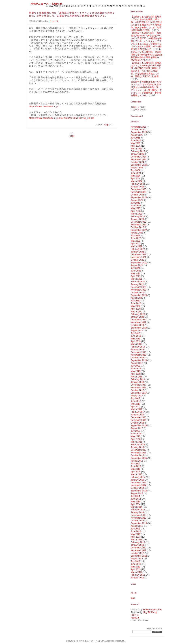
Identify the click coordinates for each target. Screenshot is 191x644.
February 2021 (138, 282)
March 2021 (137, 279)
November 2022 (139, 225)
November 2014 (139, 485)
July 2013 (135, 529)
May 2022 (136, 241)
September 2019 (139, 328)
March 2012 (137, 572)
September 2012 (139, 556)
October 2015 (137, 455)
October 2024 (137, 162)
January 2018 (137, 382)
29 (135, 6)
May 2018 (136, 371)
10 (78, 6)
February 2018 (138, 379)
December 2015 (139, 450)
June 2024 (136, 173)
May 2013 (136, 534)
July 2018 (135, 366)
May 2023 (136, 208)
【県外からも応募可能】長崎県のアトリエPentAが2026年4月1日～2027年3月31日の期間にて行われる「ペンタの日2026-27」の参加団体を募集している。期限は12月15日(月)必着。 (146, 70)
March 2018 (137, 377)
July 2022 (135, 235)
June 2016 (136, 434)
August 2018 (137, 363)
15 (93, 6)
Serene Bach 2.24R (152, 610)
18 (102, 6)
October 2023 (137, 195)
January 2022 (137, 252)
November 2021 (139, 257)
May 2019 (136, 339)
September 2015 (139, 458)
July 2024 (135, 170)
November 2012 (139, 550)
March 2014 (137, 507)
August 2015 (137, 461)
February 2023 (138, 216)
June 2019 (136, 336)
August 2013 (137, 526)
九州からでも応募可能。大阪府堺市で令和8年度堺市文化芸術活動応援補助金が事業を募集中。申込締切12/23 (147, 56)
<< (47, 6)
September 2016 (139, 426)
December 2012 (139, 548)
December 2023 (139, 189)
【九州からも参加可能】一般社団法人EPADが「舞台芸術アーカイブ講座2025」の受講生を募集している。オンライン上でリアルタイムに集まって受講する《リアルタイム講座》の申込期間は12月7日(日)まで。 (146, 41)
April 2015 (136, 472)
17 (99, 6)
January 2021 (137, 284)
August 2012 (137, 559)
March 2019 (137, 344)
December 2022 (139, 222)
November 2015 (139, 453)
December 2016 (139, 417)
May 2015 (136, 469)
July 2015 (135, 464)
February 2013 (138, 542)
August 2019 (137, 331)
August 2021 (137, 265)
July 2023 (135, 203)
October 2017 (137, 390)
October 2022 (137, 227)
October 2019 (137, 325)
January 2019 (137, 350)
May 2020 (136, 306)
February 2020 (138, 314)
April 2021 (136, 276)
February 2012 (138, 575)
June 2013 (136, 531)
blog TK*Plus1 (150, 612)
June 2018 (136, 369)
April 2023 (136, 211)
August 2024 (137, 168)
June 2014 (136, 499)
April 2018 (136, 374)
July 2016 (135, 431)
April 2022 (136, 244)
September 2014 (139, 491)
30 (138, 6)
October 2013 (137, 521)
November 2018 (139, 355)
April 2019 (136, 341)
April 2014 (136, 504)
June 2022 (136, 238)
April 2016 (136, 439)
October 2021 (137, 260)
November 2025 (139, 127)
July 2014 (135, 496)
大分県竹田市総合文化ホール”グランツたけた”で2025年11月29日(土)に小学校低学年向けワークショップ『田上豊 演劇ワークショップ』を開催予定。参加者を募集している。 (146, 89)
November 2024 (139, 159)
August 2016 (137, 428)
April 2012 (136, 569)
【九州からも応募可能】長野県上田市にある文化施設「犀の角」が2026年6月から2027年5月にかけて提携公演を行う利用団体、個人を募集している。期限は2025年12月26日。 (147, 23)
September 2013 (139, 523)
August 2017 (137, 396)
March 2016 (137, 442)
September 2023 (139, 197)
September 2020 (139, 295)
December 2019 (139, 320)
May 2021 (136, 273)
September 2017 (139, 393)
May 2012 (136, 567)
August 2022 (137, 233)
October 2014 (137, 488)
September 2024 (139, 165)
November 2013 (139, 518)
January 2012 (137, 578)
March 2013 (137, 540)
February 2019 (138, 347)
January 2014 (137, 512)
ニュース (54, 21)
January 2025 (137, 154)
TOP (72, 136)
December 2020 (139, 287)
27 (129, 6)
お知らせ (135, 107)
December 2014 (139, 483)
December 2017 (139, 385)
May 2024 (136, 176)
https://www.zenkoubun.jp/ (44, 106)
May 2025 (136, 143)
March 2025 (137, 149)
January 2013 (137, 545)
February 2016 (138, 445)
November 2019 (139, 322)
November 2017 (139, 388)
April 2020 (136, 309)
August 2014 (137, 493)
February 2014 (138, 510)
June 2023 (136, 206)
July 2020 (135, 301)
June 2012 (136, 564)
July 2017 (135, 398)
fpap (106, 125)
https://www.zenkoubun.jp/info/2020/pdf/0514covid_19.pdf (62, 118)
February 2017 (138, 412)
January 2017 (137, 415)
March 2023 (137, 214)
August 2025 (137, 135)
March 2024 (137, 181)
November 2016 (139, 420)
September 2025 (139, 132)
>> (144, 6)
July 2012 (135, 561)
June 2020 (136, 303)
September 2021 (139, 263)
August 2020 (137, 298)
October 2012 (137, 553)
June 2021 (136, 271)
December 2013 (139, 515)
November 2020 (139, 290)
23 (117, 6)
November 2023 (139, 192)
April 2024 (136, 178)
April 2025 (136, 146)
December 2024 (139, 157)
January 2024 (137, 187)
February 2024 (138, 184)
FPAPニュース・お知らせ (47, 4)
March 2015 (137, 474)
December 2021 (139, 254)
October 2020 (137, 292)
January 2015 (137, 480)
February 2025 (138, 151)
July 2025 (135, 138)
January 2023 (137, 219)
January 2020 (137, 317)
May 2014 (136, 502)
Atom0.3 (135, 618)
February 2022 (138, 249)
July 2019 (135, 333)
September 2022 (139, 230)
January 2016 (137, 447)
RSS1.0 (135, 615)
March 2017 (137, 409)
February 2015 (138, 477)
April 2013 (136, 537)
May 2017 (136, 404)
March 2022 (137, 246)
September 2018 (139, 360)
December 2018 (139, 352)
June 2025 (136, 140)
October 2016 (137, 423)
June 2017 (136, 401)
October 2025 (137, 130)
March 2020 (137, 312)
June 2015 (136, 466)
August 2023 (137, 200)
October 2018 (137, 358)
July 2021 (135, 268)
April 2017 (136, 407)
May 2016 (136, 436)
